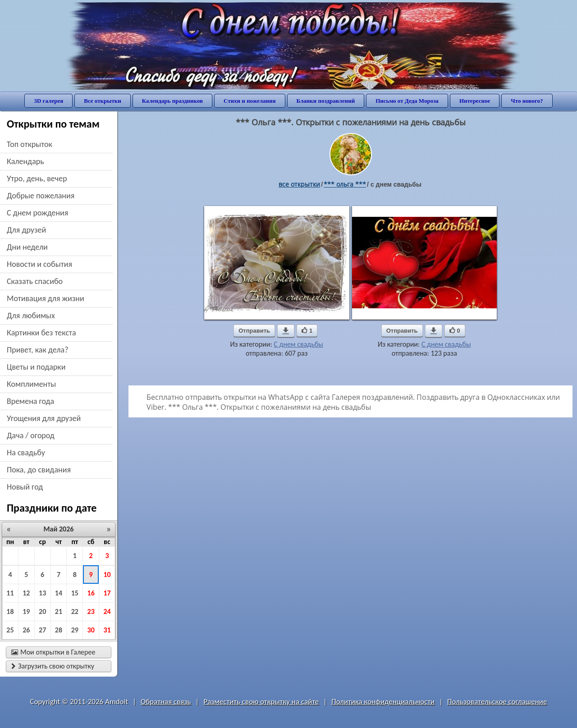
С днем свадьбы (298, 344)
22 (75, 611)
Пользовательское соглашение (497, 702)
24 (107, 611)
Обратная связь (166, 702)
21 (59, 611)
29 (75, 630)
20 (42, 611)
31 (107, 630)
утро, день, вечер (37, 179)
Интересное (475, 101)
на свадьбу (26, 453)
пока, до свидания (39, 470)
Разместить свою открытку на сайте (261, 702)
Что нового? (527, 101)
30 (91, 630)
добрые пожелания (41, 196)
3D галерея (48, 101)
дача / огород (31, 435)
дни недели (27, 247)
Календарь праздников (172, 101)
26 (26, 630)
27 (42, 630)
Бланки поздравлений (326, 101)
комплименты (31, 384)
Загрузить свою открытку (53, 666)
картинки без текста (41, 333)
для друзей (26, 230)
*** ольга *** (345, 184)
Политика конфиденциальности (383, 702)
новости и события (39, 264)
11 (10, 593)
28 (59, 630)
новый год (25, 487)
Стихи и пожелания (250, 101)
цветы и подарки (36, 367)
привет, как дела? (38, 350)
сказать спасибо (35, 281)
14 (59, 593)
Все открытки (103, 101)
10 (107, 575)
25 (10, 630)
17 (107, 593)
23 (91, 611)
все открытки (299, 184)
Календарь (25, 161)
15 (75, 593)
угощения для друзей (44, 418)
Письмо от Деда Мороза (407, 101)
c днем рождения (37, 213)
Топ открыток (30, 144)
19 (26, 611)
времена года (30, 401)
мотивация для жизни (46, 298)
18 (10, 611)
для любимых (31, 316)
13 (42, 593)
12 (26, 593)
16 (91, 593)
